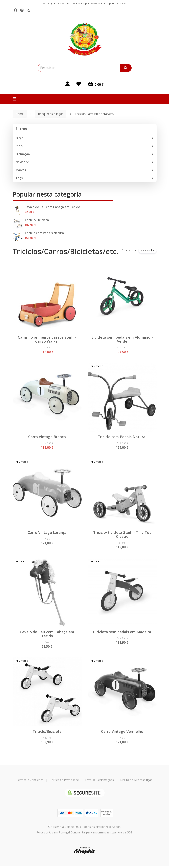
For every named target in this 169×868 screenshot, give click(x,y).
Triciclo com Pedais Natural (45, 233)
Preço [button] (85, 138)
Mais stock (148, 250)
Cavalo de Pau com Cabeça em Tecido (52, 207)
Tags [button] (85, 178)
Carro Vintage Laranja (47, 533)
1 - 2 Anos (47, 443)
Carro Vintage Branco (47, 437)
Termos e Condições (30, 782)
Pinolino (47, 739)
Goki (47, 643)
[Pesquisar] (126, 68)
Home (20, 114)
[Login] (67, 84)
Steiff (47, 347)
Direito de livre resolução (136, 782)
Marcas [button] (85, 170)
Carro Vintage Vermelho (122, 733)
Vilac (47, 539)
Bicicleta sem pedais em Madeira (122, 633)
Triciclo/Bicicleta (37, 220)
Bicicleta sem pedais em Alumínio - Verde (122, 339)
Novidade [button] (85, 162)
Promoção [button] (85, 154)
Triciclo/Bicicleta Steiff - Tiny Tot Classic (122, 535)
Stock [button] (85, 146)
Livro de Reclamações (99, 782)
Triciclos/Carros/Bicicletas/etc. (65, 251)
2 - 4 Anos (122, 347)
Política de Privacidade (64, 782)
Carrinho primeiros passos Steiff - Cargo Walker (47, 339)
